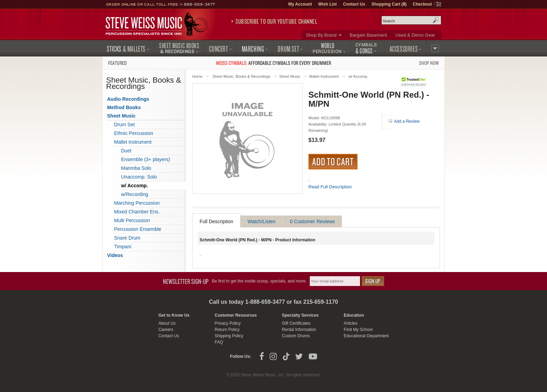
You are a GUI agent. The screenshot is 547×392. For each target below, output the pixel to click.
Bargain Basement (369, 35)
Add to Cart (333, 161)
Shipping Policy (229, 336)
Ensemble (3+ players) (145, 159)
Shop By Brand (321, 35)
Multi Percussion (132, 220)
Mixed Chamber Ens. (137, 212)
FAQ (219, 342)
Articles (350, 323)
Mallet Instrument (324, 76)
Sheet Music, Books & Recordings (241, 76)
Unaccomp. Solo (139, 177)
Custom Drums (296, 336)
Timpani (123, 247)
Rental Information (299, 330)
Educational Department (366, 336)
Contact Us (354, 4)
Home (197, 76)
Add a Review (407, 121)
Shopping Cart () (389, 4)
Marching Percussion (137, 203)
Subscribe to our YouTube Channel (276, 21)
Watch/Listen (261, 221)
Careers (166, 330)
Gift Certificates (296, 323)
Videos (115, 255)
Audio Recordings (128, 99)
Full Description (216, 221)
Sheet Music (290, 76)
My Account (300, 4)
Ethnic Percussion (134, 133)
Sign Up (373, 281)
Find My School (358, 330)
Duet (126, 151)
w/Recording (135, 194)
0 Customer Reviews (312, 221)
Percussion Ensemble (138, 229)
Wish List (327, 4)
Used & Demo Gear (415, 35)
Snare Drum (127, 238)
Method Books (124, 107)
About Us (167, 323)
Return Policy (227, 330)
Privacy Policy (228, 323)
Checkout (422, 4)
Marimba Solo (136, 168)
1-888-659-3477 (198, 4)
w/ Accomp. (358, 76)
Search (436, 20)
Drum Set (124, 125)
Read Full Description (330, 187)
